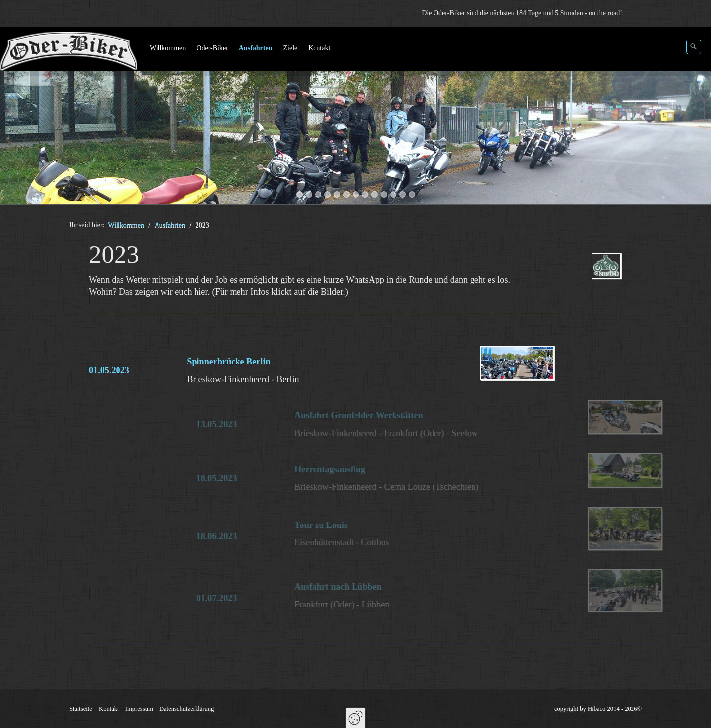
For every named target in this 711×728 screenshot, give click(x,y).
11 (393, 194)
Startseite (81, 709)
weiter (694, 118)
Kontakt (319, 48)
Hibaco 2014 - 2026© (615, 709)
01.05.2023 (109, 370)
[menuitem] (168, 48)
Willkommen (168, 48)
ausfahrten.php (620, 274)
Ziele (290, 48)
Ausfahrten (256, 48)
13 (412, 194)
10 (384, 194)
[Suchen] (694, 47)
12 (403, 194)
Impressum (139, 709)
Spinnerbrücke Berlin (228, 362)
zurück (17, 118)
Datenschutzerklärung (187, 709)
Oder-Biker (212, 48)
